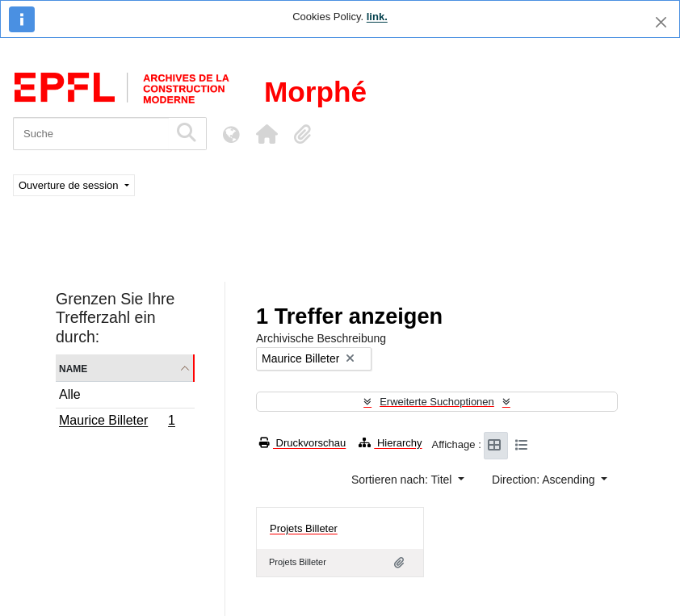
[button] (267, 134)
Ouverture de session (70, 185)
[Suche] (91, 134)
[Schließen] (661, 22)
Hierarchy (390, 443)
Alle (70, 394)
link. (377, 17)
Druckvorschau (302, 443)
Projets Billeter (304, 528)
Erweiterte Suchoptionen (437, 402)
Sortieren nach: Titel (403, 480)
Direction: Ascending (545, 480)
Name (73, 368)
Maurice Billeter (117, 422)
